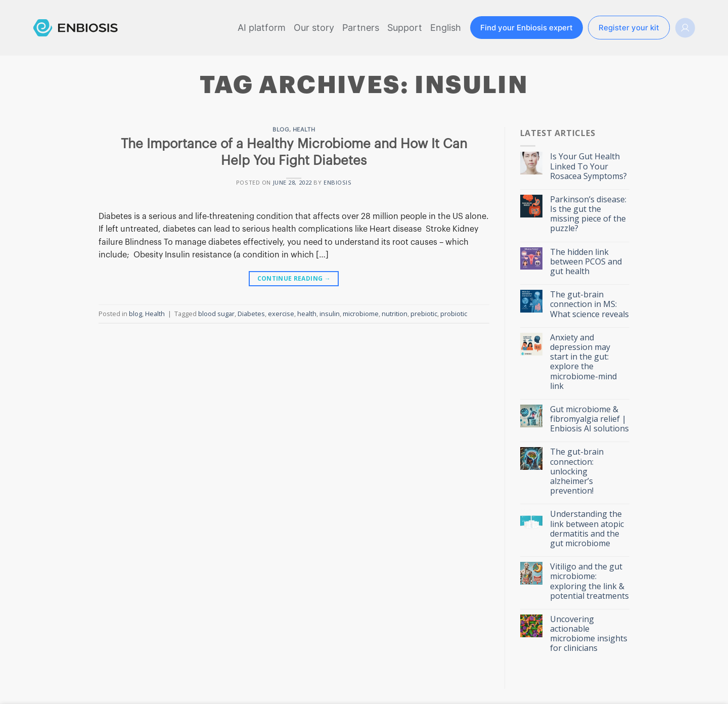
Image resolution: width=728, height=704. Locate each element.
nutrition (395, 314)
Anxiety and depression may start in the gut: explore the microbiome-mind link (583, 362)
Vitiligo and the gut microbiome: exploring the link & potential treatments (589, 581)
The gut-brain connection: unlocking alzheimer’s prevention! (577, 471)
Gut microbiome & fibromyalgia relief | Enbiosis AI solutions (589, 419)
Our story (314, 28)
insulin (330, 314)
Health (304, 130)
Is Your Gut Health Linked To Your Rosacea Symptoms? (588, 166)
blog (281, 130)
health (307, 314)
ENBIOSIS (337, 182)
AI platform (262, 28)
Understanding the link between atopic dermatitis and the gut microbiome (587, 529)
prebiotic (424, 314)
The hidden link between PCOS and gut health (586, 262)
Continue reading (294, 278)
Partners (361, 28)
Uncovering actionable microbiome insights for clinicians (589, 634)
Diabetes (251, 314)
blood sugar (216, 314)
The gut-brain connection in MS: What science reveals (589, 304)
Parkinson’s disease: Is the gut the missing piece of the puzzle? (588, 214)
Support (405, 28)
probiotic (454, 314)
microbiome (361, 314)
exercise (281, 314)
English (446, 28)
